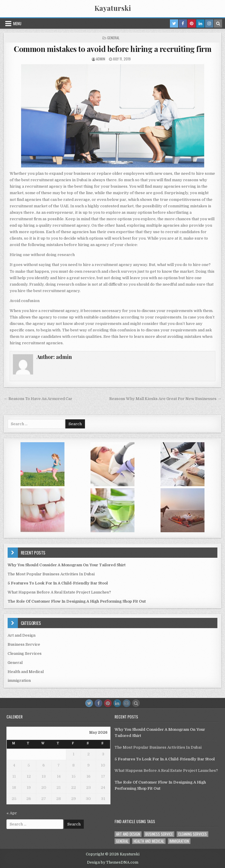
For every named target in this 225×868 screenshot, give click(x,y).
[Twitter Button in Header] (174, 23)
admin (101, 59)
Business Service (24, 644)
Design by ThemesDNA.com (113, 862)
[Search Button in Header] (218, 23)
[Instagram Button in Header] (209, 23)
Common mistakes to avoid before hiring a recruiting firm (112, 49)
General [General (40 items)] (122, 841)
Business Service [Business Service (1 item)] (159, 834)
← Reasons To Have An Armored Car (38, 399)
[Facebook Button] (98, 703)
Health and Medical (26, 672)
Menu (17, 23)
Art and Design (22, 635)
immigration (19, 680)
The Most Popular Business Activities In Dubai (51, 574)
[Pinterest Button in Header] (192, 23)
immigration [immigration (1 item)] (179, 841)
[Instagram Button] (127, 703)
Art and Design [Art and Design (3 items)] (128, 834)
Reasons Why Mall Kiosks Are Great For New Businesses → (165, 399)
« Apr (12, 813)
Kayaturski (113, 8)
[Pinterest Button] (108, 703)
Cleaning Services (25, 653)
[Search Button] (136, 703)
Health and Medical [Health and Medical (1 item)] (149, 841)
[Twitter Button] (89, 703)
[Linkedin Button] (117, 703)
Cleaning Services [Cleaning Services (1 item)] (192, 834)
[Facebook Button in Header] (183, 23)
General (113, 38)
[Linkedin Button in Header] (200, 23)
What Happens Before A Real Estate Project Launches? (59, 592)
